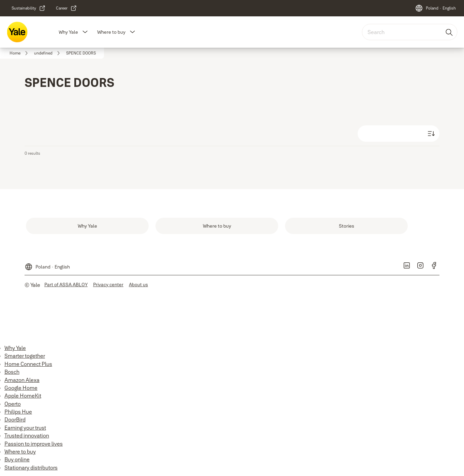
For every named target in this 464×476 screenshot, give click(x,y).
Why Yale (68, 32)
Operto (13, 404)
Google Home (21, 388)
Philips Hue (18, 412)
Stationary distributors (31, 467)
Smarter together (25, 356)
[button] (85, 32)
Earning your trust (25, 428)
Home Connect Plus (28, 364)
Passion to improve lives (34, 444)
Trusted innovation (27, 435)
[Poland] (435, 8)
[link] (29, 8)
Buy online (17, 459)
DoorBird (15, 419)
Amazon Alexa (22, 380)
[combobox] (409, 32)
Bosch (12, 372)
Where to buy (111, 32)
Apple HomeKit (23, 396)
